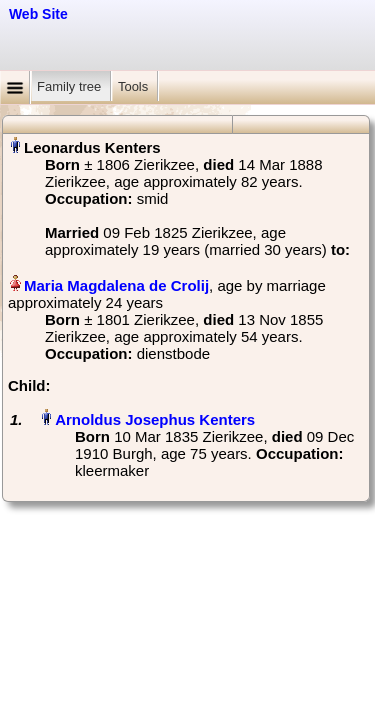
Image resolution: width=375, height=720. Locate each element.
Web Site (38, 14)
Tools (135, 86)
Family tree (71, 86)
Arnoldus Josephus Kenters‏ (155, 419)
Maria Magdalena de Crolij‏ (116, 285)
